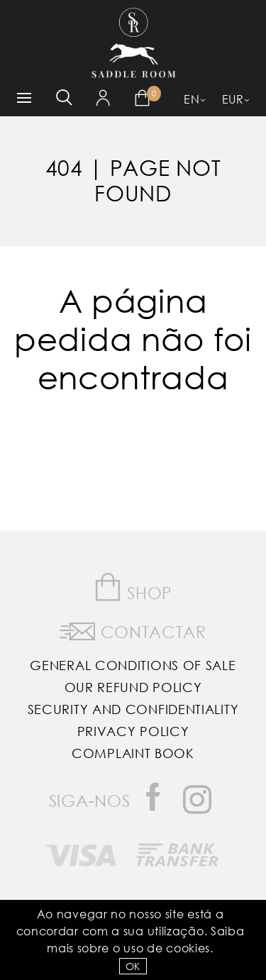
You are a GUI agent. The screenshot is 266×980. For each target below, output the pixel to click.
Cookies (188, 948)
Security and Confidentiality (133, 709)
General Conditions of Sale (133, 665)
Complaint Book (133, 753)
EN (192, 99)
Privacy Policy (133, 731)
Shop (133, 588)
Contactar (133, 629)
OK (133, 966)
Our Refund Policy (133, 687)
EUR (233, 99)
